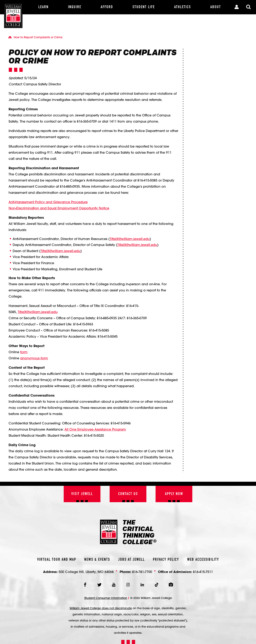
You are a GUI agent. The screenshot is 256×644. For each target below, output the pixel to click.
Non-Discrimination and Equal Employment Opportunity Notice (59, 208)
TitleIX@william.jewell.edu (130, 239)
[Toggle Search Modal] (248, 7)
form (24, 352)
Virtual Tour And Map (57, 560)
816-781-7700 (142, 572)
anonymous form (34, 358)
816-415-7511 (203, 572)
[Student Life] (144, 7)
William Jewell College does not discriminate (101, 608)
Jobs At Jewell (131, 560)
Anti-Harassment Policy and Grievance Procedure (48, 202)
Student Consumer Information (106, 598)
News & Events (97, 560)
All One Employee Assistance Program (95, 429)
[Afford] (107, 7)
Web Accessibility (203, 560)
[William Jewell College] (13, 14)
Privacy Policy (166, 560)
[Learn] (43, 7)
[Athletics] (182, 7)
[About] (215, 7)
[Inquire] (75, 7)
